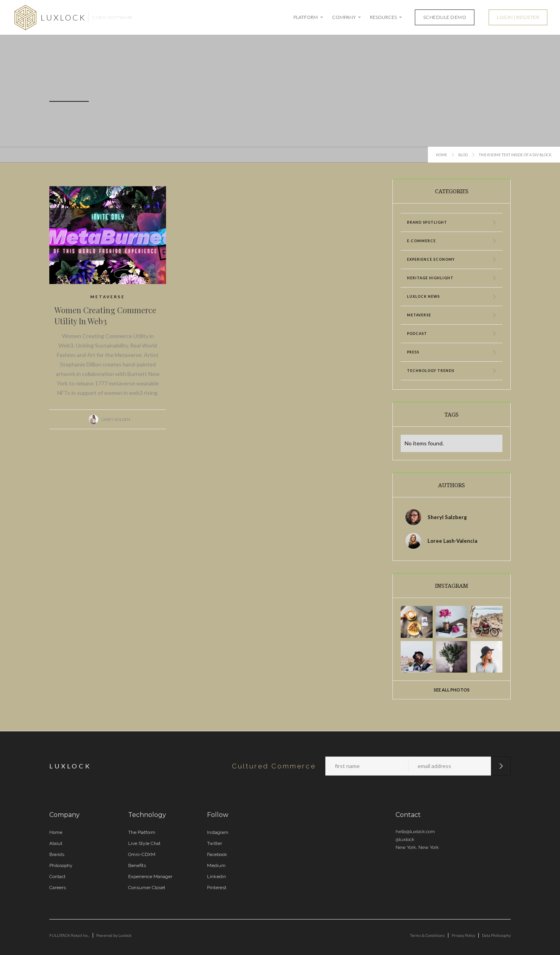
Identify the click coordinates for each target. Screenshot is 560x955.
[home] (73, 17)
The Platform (142, 832)
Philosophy (61, 865)
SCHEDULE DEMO (445, 17)
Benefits (137, 865)
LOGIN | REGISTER (518, 17)
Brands (57, 854)
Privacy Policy (463, 935)
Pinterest (217, 888)
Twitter (215, 843)
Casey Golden (116, 419)
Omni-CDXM (142, 854)
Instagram (218, 832)
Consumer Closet (147, 888)
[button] (309, 17)
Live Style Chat (144, 843)
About (56, 843)
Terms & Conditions (427, 935)
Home (441, 155)
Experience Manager (150, 877)
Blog (463, 155)
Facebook (217, 854)
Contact (57, 877)
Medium (216, 865)
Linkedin (217, 877)
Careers (58, 888)
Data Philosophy (496, 935)
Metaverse (108, 297)
